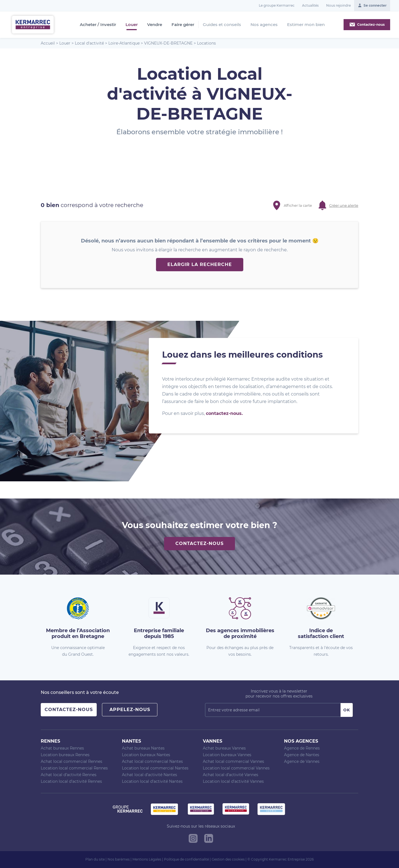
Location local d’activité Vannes (233, 781)
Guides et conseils (222, 24)
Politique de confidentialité (186, 859)
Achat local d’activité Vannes (231, 775)
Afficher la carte (298, 205)
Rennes (50, 741)
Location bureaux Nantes (146, 755)
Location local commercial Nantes (155, 768)
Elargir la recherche (200, 264)
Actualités (310, 5)
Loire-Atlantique (124, 43)
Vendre (155, 25)
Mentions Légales (147, 859)
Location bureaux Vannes (227, 755)
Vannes (213, 741)
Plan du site (95, 859)
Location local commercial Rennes (74, 768)
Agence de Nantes (302, 755)
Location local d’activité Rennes (71, 781)
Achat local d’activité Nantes (149, 775)
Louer (132, 25)
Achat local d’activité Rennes (69, 775)
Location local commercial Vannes (236, 768)
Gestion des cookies (228, 859)
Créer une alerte (344, 205)
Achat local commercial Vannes (233, 761)
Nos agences (264, 24)
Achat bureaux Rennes (62, 748)
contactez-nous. (224, 413)
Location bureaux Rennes (65, 755)
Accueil (48, 43)
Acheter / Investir (98, 25)
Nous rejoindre (338, 5)
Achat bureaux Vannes (224, 748)
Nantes (131, 741)
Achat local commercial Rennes (71, 761)
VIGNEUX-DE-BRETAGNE (168, 43)
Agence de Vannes (302, 761)
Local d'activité (89, 43)
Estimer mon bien (306, 24)
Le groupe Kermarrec (277, 5)
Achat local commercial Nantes (152, 761)
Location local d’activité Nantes (152, 781)
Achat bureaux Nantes (143, 748)
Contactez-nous (199, 543)
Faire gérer (183, 25)
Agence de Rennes (302, 748)
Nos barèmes (119, 859)
